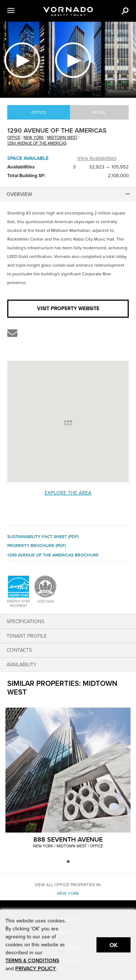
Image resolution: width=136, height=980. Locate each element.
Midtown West (62, 137)
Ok (114, 945)
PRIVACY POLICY (36, 969)
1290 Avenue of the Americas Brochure (53, 555)
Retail (99, 112)
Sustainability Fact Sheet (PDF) (43, 537)
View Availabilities (97, 158)
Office (39, 112)
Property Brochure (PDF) (37, 546)
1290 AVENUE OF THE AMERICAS (37, 143)
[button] (20, 11)
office (14, 137)
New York (34, 137)
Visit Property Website (68, 308)
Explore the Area (68, 493)
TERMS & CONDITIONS (32, 961)
